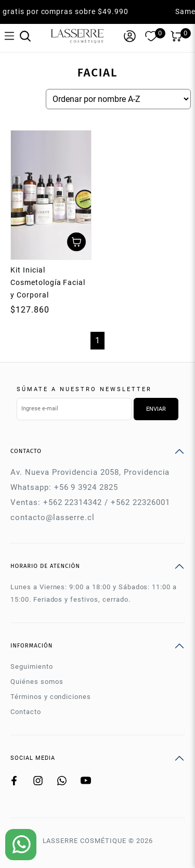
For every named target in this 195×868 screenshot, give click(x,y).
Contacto (26, 712)
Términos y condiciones (51, 697)
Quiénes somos (37, 682)
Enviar (156, 409)
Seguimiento (32, 666)
